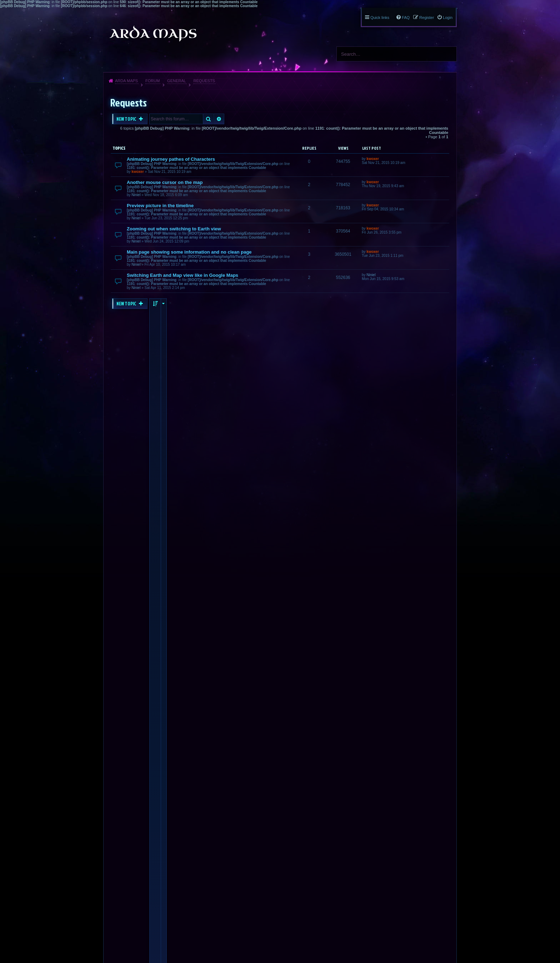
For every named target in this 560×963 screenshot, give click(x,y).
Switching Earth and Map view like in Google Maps (182, 275)
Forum (152, 81)
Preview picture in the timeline (160, 206)
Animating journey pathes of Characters (171, 159)
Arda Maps (126, 81)
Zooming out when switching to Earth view (174, 229)
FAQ (406, 18)
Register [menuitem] (427, 18)
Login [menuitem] (448, 18)
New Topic (127, 119)
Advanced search (219, 119)
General (177, 81)
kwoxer (137, 172)
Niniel (136, 195)
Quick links (380, 18)
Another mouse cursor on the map (165, 182)
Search (449, 54)
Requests (204, 81)
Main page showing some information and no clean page (189, 252)
